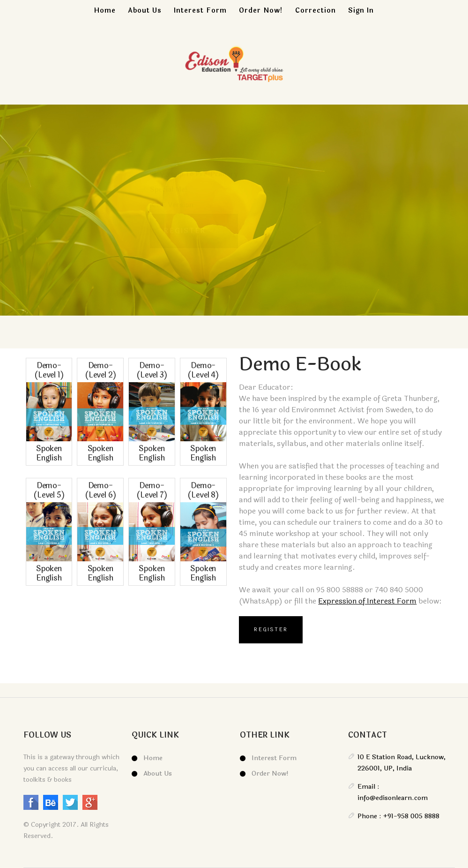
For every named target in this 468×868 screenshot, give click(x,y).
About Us (145, 11)
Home (105, 11)
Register (271, 630)
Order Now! (261, 11)
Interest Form (200, 11)
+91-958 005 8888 (410, 816)
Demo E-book (300, 364)
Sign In (361, 11)
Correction (316, 11)
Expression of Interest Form (367, 601)
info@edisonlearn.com (393, 798)
